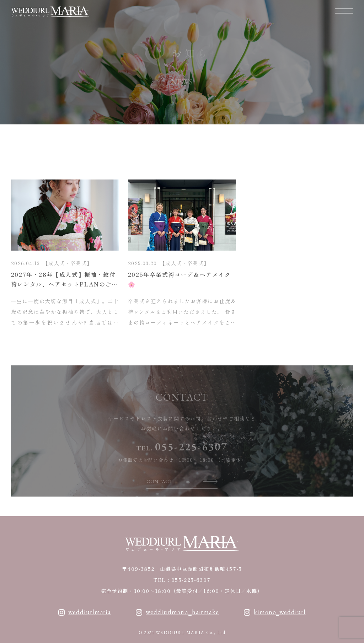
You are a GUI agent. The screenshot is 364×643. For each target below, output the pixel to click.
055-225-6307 (191, 454)
